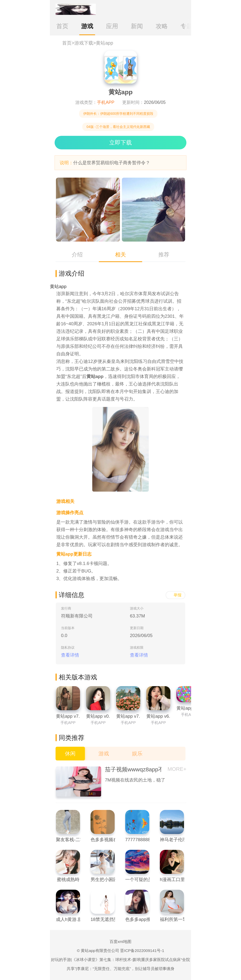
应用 (112, 26)
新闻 (137, 26)
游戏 (87, 26)
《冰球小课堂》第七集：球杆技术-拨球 (106, 960)
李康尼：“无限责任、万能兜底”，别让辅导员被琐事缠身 (126, 969)
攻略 (162, 26)
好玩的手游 (61, 960)
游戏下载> (85, 43)
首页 (62, 26)
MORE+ (177, 769)
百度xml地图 (121, 942)
